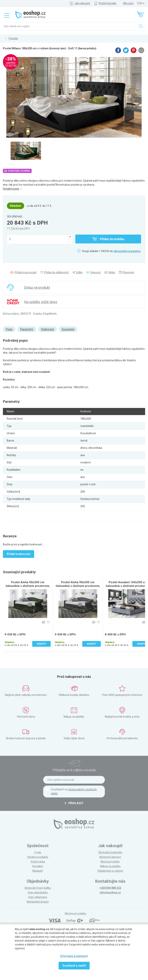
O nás (38, 852)
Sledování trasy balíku (38, 888)
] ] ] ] (141, 3)
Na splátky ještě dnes (41, 302)
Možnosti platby (110, 862)
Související (68, 329)
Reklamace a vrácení (110, 871)
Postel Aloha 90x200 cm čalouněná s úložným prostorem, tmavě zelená (28, 586)
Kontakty (38, 866)
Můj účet (128, 3)
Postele (13, 38)
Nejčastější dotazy (38, 902)
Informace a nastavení (74, 956)
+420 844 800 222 (110, 888)
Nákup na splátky (110, 866)
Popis (9, 329)
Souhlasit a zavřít (74, 966)
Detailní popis (12, 189)
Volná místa (38, 862)
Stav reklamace (38, 897)
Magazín (38, 871)
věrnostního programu (127, 251)
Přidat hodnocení (18, 554)
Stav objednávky (38, 892)
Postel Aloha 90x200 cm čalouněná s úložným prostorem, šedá (78, 586)
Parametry (27, 329)
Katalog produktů (38, 857)
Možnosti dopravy (110, 857)
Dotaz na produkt (37, 287)
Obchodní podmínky (110, 852)
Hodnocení (48, 329)
